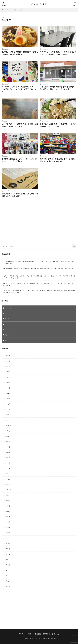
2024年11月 (7, 366)
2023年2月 (6, 468)
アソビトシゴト (39, 4)
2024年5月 (6, 388)
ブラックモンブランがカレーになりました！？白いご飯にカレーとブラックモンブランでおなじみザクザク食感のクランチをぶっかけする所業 (39, 292)
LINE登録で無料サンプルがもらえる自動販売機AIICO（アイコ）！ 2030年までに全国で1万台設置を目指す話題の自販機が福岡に (39, 262)
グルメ (7, 324)
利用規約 (38, 634)
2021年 (14, 10)
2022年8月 (6, 501)
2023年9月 (6, 431)
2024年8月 (7, 372)
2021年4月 (6, 586)
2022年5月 (6, 517)
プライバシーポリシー (26, 634)
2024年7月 (6, 377)
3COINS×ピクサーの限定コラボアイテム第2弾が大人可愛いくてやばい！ (58, 160)
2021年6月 (6, 576)
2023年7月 (6, 442)
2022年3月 (6, 527)
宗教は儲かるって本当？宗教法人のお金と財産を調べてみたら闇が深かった (20, 195)
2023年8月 (6, 436)
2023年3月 (6, 463)
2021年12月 (7, 543)
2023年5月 (6, 452)
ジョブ (7, 329)
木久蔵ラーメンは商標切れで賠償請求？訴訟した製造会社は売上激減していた (20, 53)
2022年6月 (6, 511)
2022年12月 (7, 479)
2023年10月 (7, 425)
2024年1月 (6, 409)
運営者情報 (46, 634)
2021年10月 (7, 554)
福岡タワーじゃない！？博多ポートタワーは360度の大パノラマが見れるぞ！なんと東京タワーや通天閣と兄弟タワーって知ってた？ (39, 284)
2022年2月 (6, 533)
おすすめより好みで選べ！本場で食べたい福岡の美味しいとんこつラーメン (58, 125)
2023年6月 (6, 447)
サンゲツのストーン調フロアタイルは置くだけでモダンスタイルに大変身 (20, 125)
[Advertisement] (39, 223)
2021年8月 (6, 565)
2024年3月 (6, 399)
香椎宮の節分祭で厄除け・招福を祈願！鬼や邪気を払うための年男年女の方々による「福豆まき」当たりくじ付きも (39, 270)
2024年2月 (6, 404)
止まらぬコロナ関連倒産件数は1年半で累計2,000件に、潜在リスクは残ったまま (57, 88)
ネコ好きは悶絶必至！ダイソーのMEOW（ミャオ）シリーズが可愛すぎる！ (20, 160)
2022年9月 (6, 495)
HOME (6, 10)
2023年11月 (7, 420)
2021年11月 (6, 549)
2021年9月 (6, 560)
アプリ (7, 313)
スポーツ (7, 335)
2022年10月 (7, 490)
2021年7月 (6, 570)
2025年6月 (6, 356)
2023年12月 (7, 415)
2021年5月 (6, 581)
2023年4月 (6, 458)
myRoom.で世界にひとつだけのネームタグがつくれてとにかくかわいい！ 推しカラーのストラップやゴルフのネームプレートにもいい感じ (39, 277)
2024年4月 (7, 393)
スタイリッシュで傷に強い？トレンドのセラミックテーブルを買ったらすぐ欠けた (58, 53)
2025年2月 (6, 361)
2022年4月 (6, 522)
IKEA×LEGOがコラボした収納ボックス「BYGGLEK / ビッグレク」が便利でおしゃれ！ (19, 89)
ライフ (7, 340)
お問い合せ (56, 634)
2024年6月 (6, 383)
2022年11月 (7, 484)
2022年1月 (6, 538)
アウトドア (8, 308)
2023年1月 (6, 474)
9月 (21, 10)
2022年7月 (6, 506)
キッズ (7, 319)
